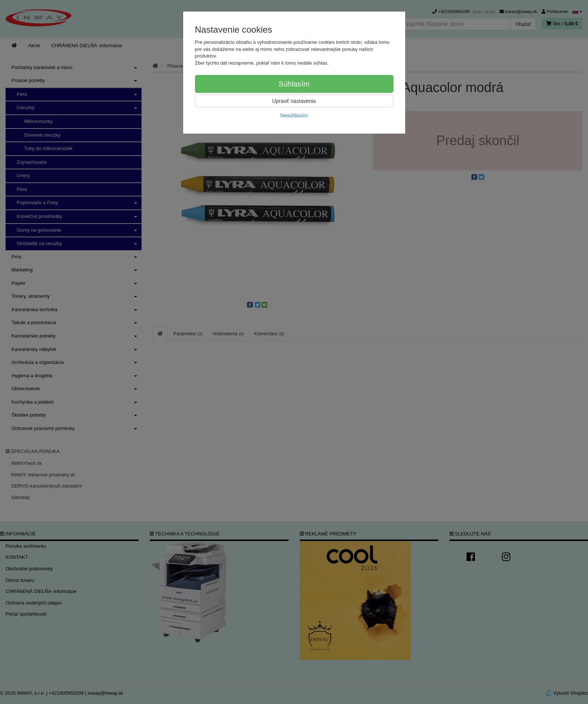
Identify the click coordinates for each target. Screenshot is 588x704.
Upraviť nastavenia (294, 101)
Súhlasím (294, 84)
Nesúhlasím (294, 115)
